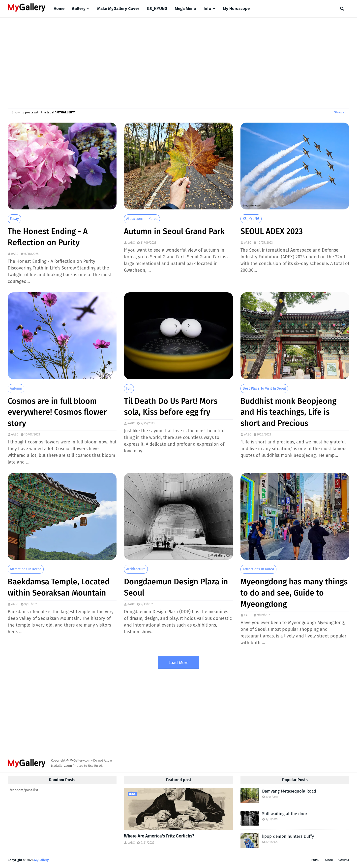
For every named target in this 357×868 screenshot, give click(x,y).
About (329, 860)
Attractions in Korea (142, 219)
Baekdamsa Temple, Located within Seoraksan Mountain (59, 587)
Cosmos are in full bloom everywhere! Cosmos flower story (57, 412)
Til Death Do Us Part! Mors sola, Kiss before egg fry (171, 407)
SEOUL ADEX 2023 (272, 231)
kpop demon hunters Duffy (288, 836)
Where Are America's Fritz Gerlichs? (159, 836)
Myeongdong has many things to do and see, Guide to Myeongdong (294, 593)
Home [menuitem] (59, 9)
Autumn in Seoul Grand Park (174, 231)
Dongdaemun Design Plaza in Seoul (176, 587)
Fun (129, 388)
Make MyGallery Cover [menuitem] (118, 9)
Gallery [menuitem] (79, 9)
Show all (340, 112)
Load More (178, 663)
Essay (14, 219)
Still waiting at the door (285, 814)
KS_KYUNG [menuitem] (157, 9)
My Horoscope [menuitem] (236, 9)
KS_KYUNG (251, 219)
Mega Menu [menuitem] (185, 9)
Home (315, 860)
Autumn (16, 388)
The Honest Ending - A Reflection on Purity (48, 237)
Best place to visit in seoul (264, 388)
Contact (344, 860)
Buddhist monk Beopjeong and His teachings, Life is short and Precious (288, 412)
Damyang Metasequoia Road (289, 791)
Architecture (136, 569)
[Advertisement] (178, 60)
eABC (15, 254)
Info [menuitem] (207, 9)
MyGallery (42, 860)
